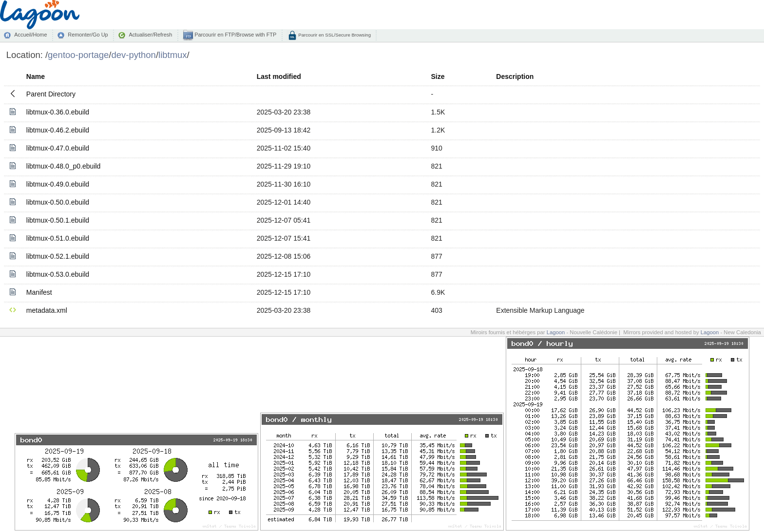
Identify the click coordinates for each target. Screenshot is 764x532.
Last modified (279, 76)
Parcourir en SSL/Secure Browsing (334, 35)
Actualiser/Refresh (150, 35)
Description (515, 76)
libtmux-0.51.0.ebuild (58, 238)
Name (36, 76)
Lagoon (556, 332)
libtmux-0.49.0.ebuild (58, 184)
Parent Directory (51, 94)
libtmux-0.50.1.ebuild (58, 220)
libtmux (173, 55)
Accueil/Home (30, 35)
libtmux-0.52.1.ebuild (58, 256)
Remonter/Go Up (88, 35)
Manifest (39, 292)
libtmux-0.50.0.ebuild (58, 202)
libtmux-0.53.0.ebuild (58, 274)
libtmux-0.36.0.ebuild (58, 112)
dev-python (134, 55)
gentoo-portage (78, 55)
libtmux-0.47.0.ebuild (58, 148)
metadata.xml (47, 310)
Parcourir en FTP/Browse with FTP (235, 35)
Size (438, 76)
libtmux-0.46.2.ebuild (58, 130)
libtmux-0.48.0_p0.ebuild (64, 166)
